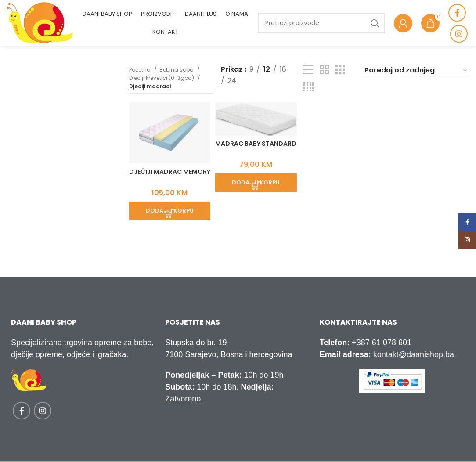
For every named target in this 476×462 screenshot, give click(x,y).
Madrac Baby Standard (255, 147)
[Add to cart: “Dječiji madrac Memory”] (168, 209)
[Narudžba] (416, 70)
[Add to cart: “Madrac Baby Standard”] (255, 182)
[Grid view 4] (309, 87)
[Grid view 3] (340, 70)
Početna (141, 70)
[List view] (308, 70)
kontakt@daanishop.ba (414, 354)
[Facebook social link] (457, 13)
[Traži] (321, 23)
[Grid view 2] (325, 70)
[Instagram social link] (459, 34)
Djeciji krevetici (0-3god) (162, 78)
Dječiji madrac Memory (168, 173)
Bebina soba (177, 70)
